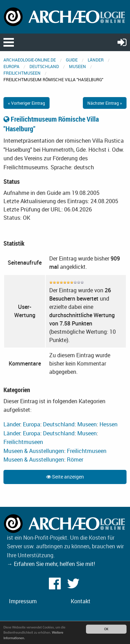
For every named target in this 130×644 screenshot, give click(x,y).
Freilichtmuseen (22, 73)
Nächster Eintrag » (105, 103)
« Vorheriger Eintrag (27, 103)
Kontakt (81, 601)
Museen (77, 66)
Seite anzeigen (65, 477)
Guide (72, 60)
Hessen (109, 424)
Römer (75, 460)
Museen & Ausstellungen (34, 451)
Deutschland (44, 66)
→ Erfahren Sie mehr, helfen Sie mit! (51, 564)
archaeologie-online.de (30, 60)
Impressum (23, 601)
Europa (11, 66)
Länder (96, 60)
